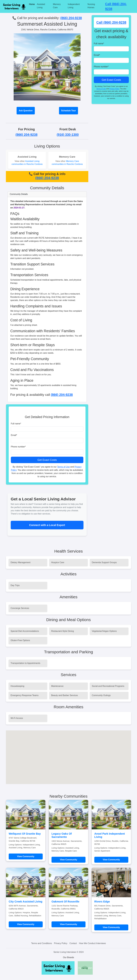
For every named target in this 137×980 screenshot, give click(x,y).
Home (32, 4)
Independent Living (74, 6)
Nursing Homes (91, 6)
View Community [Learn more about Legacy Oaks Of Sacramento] (69, 860)
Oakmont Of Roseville (65, 902)
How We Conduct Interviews (92, 943)
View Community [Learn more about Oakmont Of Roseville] (69, 924)
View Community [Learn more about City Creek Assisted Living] (26, 924)
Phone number (18, 447)
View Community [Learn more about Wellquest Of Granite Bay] (26, 856)
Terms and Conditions (42, 943)
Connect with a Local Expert (47, 525)
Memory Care (57, 6)
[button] (68, 755)
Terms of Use (63, 467)
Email (14, 435)
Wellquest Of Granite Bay (25, 834)
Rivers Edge (102, 902)
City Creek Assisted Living (26, 902)
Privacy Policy (114, 89)
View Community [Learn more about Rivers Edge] (111, 927)
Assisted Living (41, 6)
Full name (16, 424)
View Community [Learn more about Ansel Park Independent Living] (111, 860)
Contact (73, 943)
